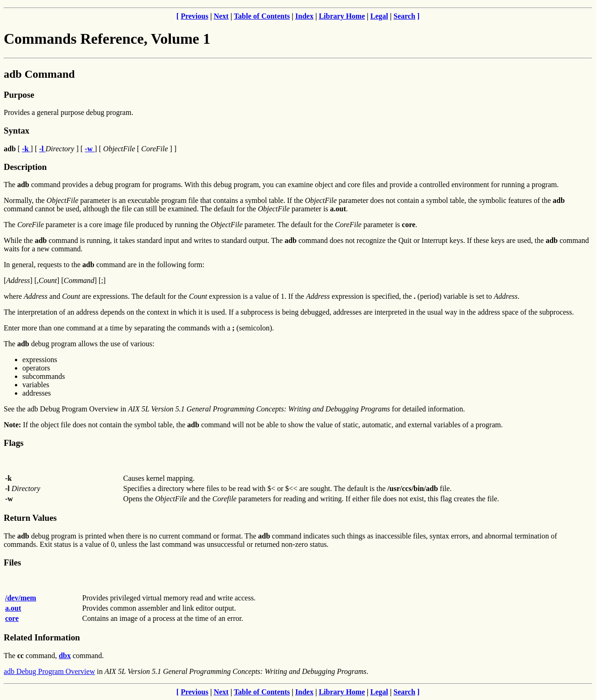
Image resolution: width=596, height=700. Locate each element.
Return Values (30, 518)
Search (404, 16)
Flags (14, 443)
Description (25, 167)
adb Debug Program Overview (49, 671)
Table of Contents (262, 16)
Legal (379, 16)
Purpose (19, 95)
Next (221, 16)
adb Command (39, 74)
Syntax (17, 131)
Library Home (342, 16)
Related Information (42, 637)
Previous (194, 16)
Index (304, 16)
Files (12, 562)
